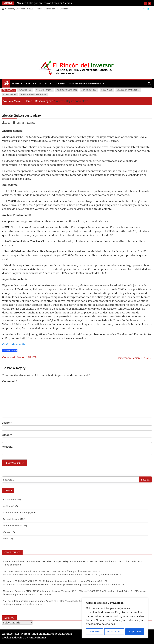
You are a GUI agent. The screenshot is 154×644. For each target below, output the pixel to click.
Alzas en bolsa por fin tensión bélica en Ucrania (45, 3)
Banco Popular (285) (67, 90)
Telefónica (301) (45, 90)
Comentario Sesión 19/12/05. (134, 358)
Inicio (39, 9)
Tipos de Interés (12, 565)
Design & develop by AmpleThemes (24, 637)
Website (7, 447)
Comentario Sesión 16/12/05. (20, 358)
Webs (6, 539)
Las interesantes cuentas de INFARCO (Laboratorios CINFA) (39, 575)
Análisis (31, 83)
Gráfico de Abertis (14, 344)
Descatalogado (10, 351)
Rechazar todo (114, 632)
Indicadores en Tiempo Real (85, 83)
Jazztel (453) (26, 90)
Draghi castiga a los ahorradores (21, 604)
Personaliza (95, 632)
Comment (10, 381)
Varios (6, 532)
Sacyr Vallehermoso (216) (34, 94)
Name (7, 423)
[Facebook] (144, 9)
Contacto (64, 9)
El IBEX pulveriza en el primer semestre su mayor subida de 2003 (90, 584)
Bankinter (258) (90, 90)
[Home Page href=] (6, 84)
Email (7, 435)
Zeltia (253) (107, 90)
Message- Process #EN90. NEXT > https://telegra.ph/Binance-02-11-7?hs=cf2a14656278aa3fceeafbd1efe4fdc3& (65, 591)
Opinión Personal (12, 526)
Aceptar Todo (135, 632)
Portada (17, 83)
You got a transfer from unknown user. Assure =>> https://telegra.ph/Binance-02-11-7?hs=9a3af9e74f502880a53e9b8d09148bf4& (74, 601)
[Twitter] (148, 9)
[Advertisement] (77, 34)
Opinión (61, 83)
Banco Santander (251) (129, 90)
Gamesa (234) (10, 94)
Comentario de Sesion (15, 513)
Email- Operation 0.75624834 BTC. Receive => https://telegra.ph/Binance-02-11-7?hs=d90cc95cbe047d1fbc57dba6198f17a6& (72, 561)
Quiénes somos (51, 9)
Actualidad (46, 83)
